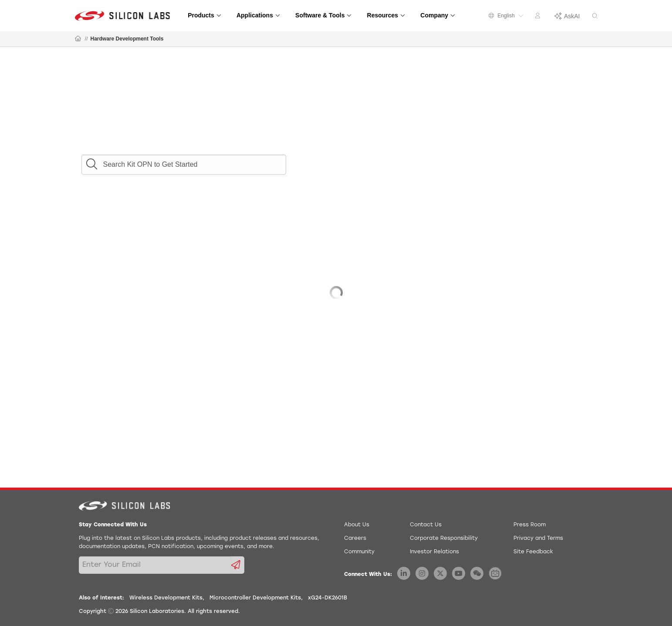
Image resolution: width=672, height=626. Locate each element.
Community (359, 552)
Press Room (530, 525)
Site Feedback (533, 552)
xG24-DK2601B (328, 598)
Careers (355, 538)
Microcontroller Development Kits (255, 598)
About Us (357, 525)
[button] (91, 162)
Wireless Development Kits (166, 598)
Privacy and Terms (538, 538)
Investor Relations (434, 552)
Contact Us (426, 525)
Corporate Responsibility (444, 538)
